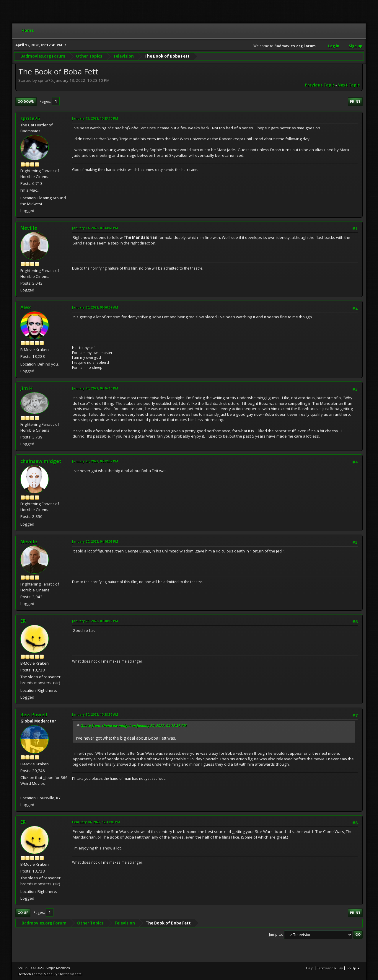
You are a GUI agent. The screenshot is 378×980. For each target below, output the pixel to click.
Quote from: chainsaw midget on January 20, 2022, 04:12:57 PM (134, 726)
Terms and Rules (330, 968)
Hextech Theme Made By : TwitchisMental (50, 974)
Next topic (349, 85)
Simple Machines (58, 968)
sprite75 (30, 118)
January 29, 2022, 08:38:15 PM (95, 621)
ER (23, 621)
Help (310, 968)
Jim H (27, 388)
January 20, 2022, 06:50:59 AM (95, 307)
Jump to (276, 934)
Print (355, 101)
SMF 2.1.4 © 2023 (31, 968)
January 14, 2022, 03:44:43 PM (95, 228)
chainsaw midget (41, 461)
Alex (26, 307)
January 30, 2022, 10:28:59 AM (95, 714)
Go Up (23, 913)
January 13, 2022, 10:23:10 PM (95, 118)
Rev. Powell (34, 715)
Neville (29, 228)
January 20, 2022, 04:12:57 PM (95, 461)
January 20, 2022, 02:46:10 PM (95, 388)
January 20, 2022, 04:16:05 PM (95, 541)
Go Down (26, 101)
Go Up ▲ (353, 968)
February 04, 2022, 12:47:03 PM (96, 822)
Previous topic (320, 85)
